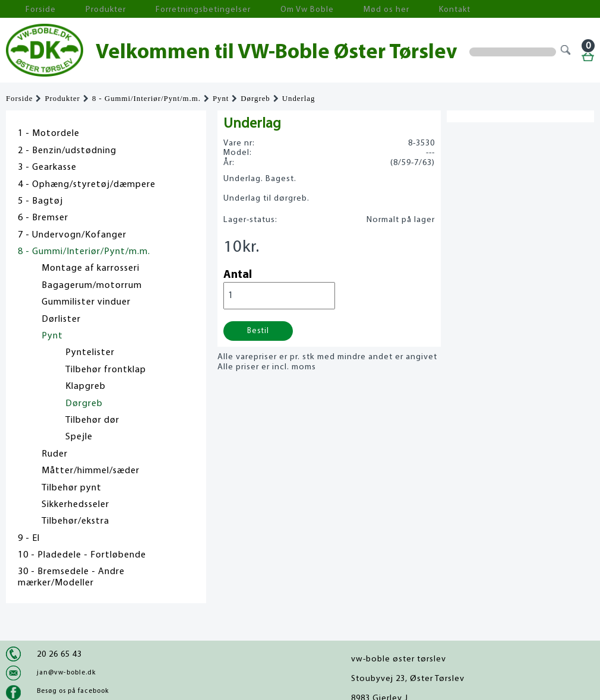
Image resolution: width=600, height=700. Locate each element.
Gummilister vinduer (86, 302)
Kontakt (371, 9)
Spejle (79, 437)
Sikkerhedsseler (75, 505)
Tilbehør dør (92, 420)
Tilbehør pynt (72, 488)
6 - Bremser (43, 218)
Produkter (82, 9)
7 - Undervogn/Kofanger (72, 235)
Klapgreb (86, 387)
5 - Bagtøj (40, 201)
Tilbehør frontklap (106, 370)
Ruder (55, 454)
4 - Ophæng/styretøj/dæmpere (87, 185)
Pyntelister (90, 353)
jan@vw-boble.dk (66, 673)
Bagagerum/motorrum (92, 286)
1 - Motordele (49, 134)
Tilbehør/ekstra (75, 521)
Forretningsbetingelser (163, 9)
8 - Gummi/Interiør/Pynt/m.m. (146, 99)
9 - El (29, 539)
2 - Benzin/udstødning (67, 151)
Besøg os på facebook (73, 691)
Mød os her (315, 9)
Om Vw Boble (250, 9)
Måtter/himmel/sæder (91, 471)
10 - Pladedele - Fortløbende (82, 555)
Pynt (221, 99)
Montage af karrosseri (91, 268)
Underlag (299, 99)
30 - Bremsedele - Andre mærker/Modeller (71, 577)
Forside (30, 9)
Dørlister (61, 319)
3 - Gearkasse (47, 167)
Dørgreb (255, 99)
